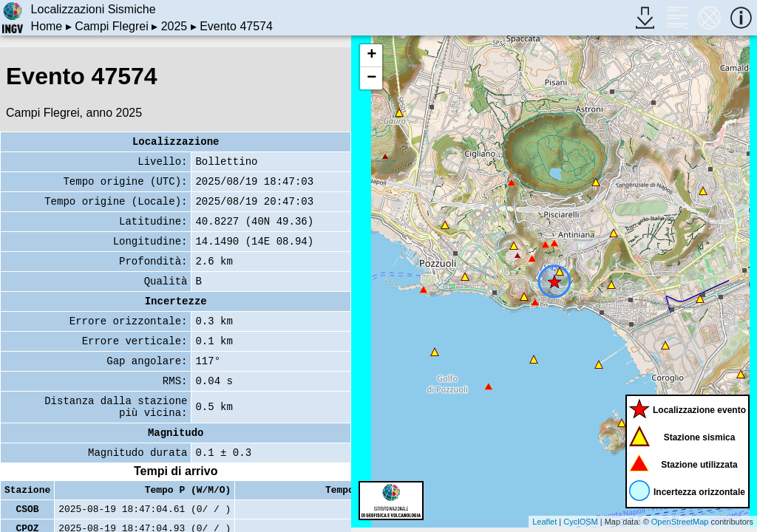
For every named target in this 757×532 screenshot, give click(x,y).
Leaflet (544, 522)
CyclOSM (580, 522)
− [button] (371, 78)
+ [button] (371, 55)
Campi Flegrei (112, 26)
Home (47, 26)
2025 (174, 26)
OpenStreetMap (680, 522)
